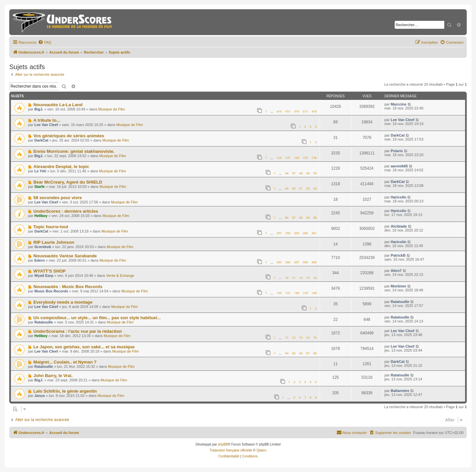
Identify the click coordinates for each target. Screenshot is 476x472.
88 (301, 217)
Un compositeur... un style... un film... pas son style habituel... (97, 318)
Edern (40, 260)
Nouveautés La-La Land (58, 105)
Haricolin (398, 197)
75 (315, 338)
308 (305, 262)
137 (288, 293)
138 (297, 293)
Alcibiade (399, 226)
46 (287, 173)
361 (314, 233)
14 (315, 278)
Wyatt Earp (44, 276)
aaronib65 (399, 166)
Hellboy (41, 216)
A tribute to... (47, 120)
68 (315, 353)
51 (301, 188)
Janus (40, 396)
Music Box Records (51, 291)
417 (305, 111)
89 (308, 217)
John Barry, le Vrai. (53, 376)
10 (287, 278)
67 (308, 353)
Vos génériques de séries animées (69, 136)
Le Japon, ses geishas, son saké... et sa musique (84, 347)
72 (294, 338)
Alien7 (396, 271)
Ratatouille (400, 302)
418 (314, 111)
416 (297, 111)
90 (315, 217)
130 (314, 158)
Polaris (397, 151)
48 (301, 173)
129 (305, 158)
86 (287, 217)
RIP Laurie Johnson (54, 242)
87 (294, 217)
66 (301, 353)
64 (287, 353)
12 (301, 278)
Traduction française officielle (231, 450)
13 (308, 278)
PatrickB (398, 255)
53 (315, 188)
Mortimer (398, 286)
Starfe (40, 187)
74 (308, 338)
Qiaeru (261, 450)
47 (294, 173)
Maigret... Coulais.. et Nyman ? (65, 362)
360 (305, 233)
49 (308, 173)
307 (297, 262)
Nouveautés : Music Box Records (68, 287)
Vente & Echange (120, 276)
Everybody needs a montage (63, 302)
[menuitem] (45, 42)
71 (287, 338)
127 (288, 158)
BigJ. (39, 109)
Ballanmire (400, 391)
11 (294, 278)
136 (279, 293)
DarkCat (41, 140)
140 (314, 293)
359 (297, 233)
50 (315, 173)
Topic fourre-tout (51, 227)
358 (288, 233)
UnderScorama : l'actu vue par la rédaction (78, 331)
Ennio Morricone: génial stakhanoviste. (74, 151)
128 (297, 158)
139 (305, 293)
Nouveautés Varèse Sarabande (65, 256)
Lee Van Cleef (46, 125)
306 (288, 262)
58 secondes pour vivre (58, 198)
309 (314, 262)
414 (279, 111)
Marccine (399, 104)
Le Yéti (40, 171)
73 (301, 338)
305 (279, 262)
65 (294, 353)
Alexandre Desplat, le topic (61, 167)
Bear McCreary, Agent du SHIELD (68, 182)
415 (288, 111)
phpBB (223, 444)
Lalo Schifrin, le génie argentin (65, 391)
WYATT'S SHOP (50, 271)
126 (279, 158)
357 (279, 233)
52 (308, 188)
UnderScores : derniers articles (66, 211)
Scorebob (43, 247)
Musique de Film (112, 109)
